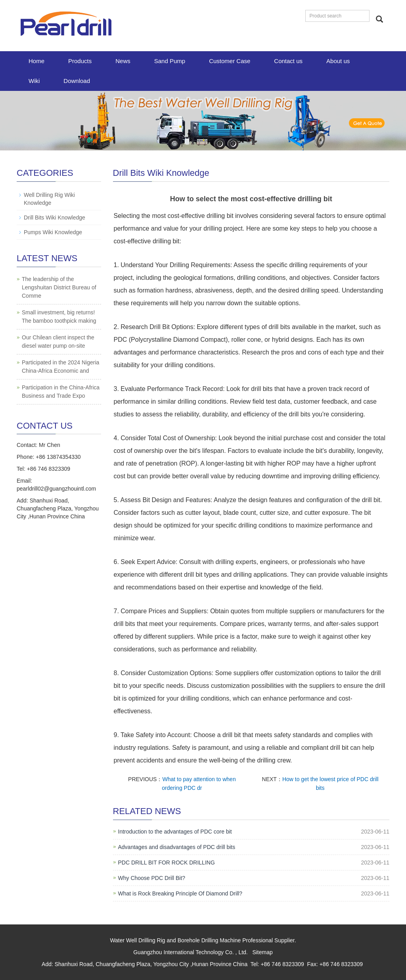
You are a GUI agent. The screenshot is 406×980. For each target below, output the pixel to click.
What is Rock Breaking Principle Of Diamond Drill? (180, 893)
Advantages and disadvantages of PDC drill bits (177, 847)
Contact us (288, 61)
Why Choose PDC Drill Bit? (152, 878)
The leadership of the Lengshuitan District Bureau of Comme (59, 287)
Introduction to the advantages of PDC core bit (175, 832)
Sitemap (262, 952)
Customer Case (230, 61)
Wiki (34, 81)
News (123, 61)
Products (80, 61)
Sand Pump (170, 61)
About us (338, 61)
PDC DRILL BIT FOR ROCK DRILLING (167, 863)
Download (77, 81)
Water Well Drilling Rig (137, 940)
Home (36, 61)
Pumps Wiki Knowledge (53, 232)
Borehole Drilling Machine (209, 940)
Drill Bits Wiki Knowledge (55, 218)
